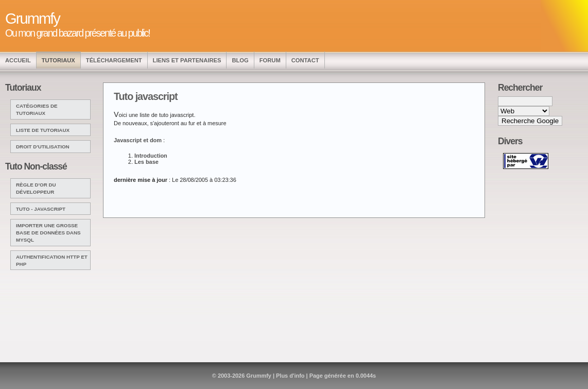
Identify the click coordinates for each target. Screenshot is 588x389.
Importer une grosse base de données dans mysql (48, 233)
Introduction (151, 156)
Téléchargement (114, 60)
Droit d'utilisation (43, 147)
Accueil (18, 60)
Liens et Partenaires (187, 60)
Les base (146, 162)
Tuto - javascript (41, 209)
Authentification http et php (52, 260)
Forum (270, 60)
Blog (240, 60)
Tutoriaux (58, 60)
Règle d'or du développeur (36, 188)
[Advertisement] (531, 179)
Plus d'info (290, 376)
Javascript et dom (138, 140)
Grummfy (259, 376)
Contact (305, 60)
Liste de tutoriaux (43, 130)
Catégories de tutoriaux (37, 109)
